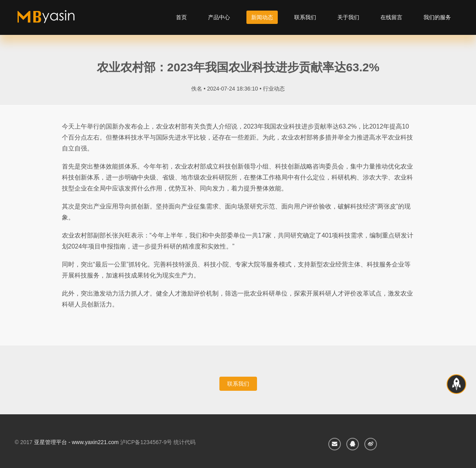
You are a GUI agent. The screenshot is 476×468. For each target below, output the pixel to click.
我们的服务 (437, 17)
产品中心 (219, 17)
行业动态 (274, 89)
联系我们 (305, 17)
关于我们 (348, 17)
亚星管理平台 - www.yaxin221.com (76, 442)
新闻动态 (262, 17)
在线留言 (391, 17)
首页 (181, 17)
